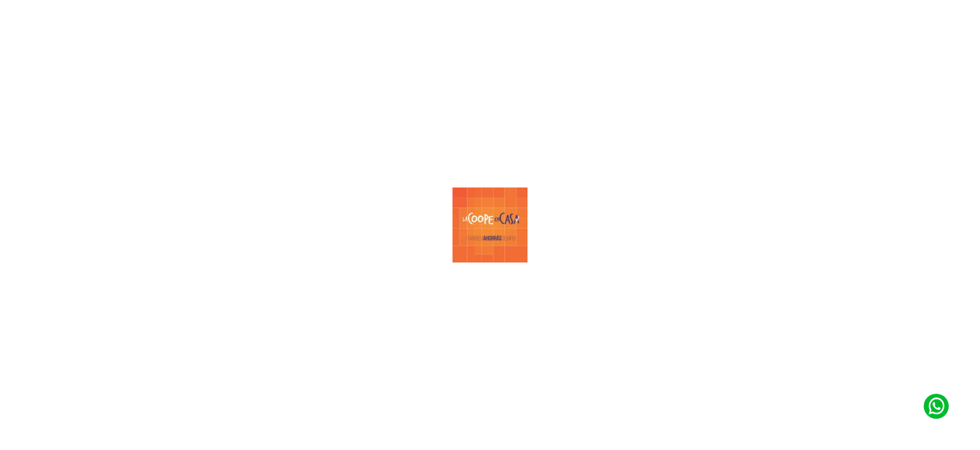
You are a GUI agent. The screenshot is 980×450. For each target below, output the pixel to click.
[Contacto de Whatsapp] (936, 406)
